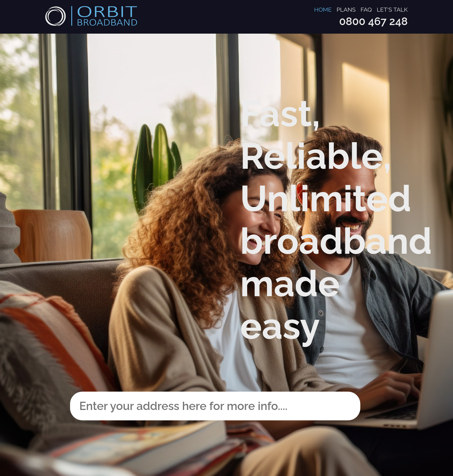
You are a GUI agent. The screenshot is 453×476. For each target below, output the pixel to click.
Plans (346, 9)
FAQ (366, 9)
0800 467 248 (373, 21)
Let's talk (392, 9)
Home (323, 9)
